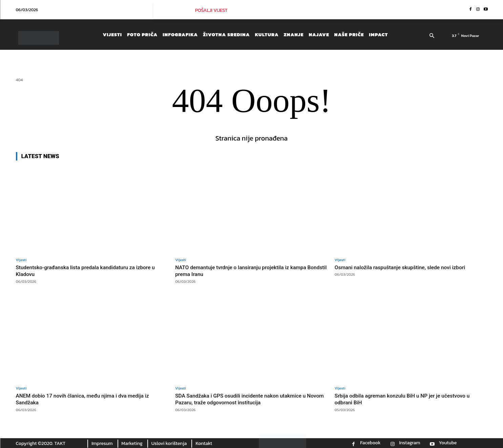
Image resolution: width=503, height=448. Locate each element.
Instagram (410, 443)
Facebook (370, 443)
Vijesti (21, 260)
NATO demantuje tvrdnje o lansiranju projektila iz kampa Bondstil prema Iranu (247, 271)
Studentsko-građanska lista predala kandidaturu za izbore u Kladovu (90, 271)
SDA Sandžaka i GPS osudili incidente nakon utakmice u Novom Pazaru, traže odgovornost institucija (247, 399)
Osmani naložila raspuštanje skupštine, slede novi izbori (406, 267)
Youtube (448, 443)
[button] (432, 36)
